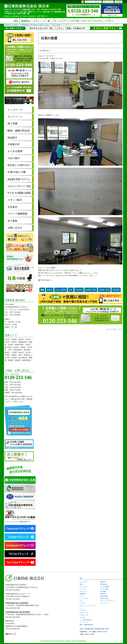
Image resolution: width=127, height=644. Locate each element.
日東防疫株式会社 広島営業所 (17, 603)
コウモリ (109, 21)
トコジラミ (83, 589)
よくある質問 (105, 587)
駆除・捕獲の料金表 (86, 625)
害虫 (16, 21)
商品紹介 (103, 582)
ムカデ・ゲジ (91, 290)
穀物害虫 (26, 21)
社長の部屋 (104, 596)
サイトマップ (105, 603)
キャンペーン (84, 622)
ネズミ (36, 21)
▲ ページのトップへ (114, 329)
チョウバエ (83, 587)
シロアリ (63, 21)
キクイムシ (83, 591)
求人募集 (103, 591)
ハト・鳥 (46, 21)
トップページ (84, 582)
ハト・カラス (61, 290)
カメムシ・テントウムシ (88, 606)
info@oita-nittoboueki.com (97, 629)
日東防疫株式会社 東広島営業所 (18, 612)
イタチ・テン (92, 21)
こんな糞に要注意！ (86, 620)
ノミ (81, 608)
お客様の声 (104, 584)
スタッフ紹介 (105, 589)
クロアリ (83, 610)
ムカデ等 (74, 21)
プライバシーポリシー (108, 601)
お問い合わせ (105, 599)
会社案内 (103, 594)
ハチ (54, 21)
